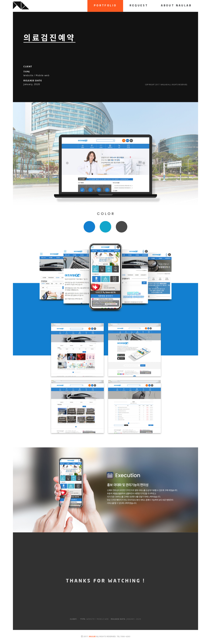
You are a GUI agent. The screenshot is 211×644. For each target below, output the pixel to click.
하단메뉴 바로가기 (0, 0)
